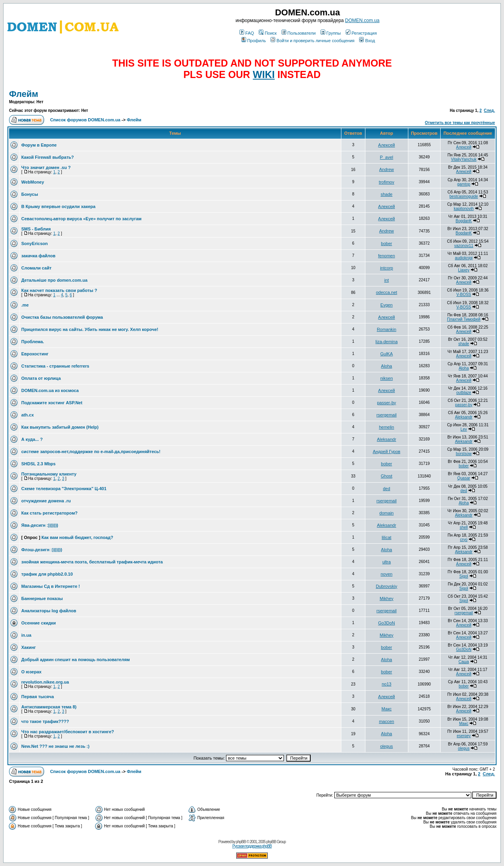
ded (386, 489)
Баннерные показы (42, 598)
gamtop (464, 184)
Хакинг (29, 647)
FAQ (247, 33)
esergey (464, 736)
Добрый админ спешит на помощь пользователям (76, 660)
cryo (464, 540)
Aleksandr (463, 417)
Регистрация (361, 33)
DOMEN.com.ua (362, 20)
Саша (463, 662)
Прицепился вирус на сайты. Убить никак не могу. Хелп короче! (90, 329)
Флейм (24, 94)
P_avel (387, 157)
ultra (386, 562)
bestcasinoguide (464, 196)
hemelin (386, 427)
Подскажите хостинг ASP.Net (52, 403)
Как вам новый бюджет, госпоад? (77, 537)
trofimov (386, 182)
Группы (331, 33)
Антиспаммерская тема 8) (49, 707)
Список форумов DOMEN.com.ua (85, 120)
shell (464, 527)
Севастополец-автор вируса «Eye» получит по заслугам (81, 219)
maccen (386, 721)
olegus (386, 746)
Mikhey (386, 598)
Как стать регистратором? (49, 513)
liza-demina (387, 342)
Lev (464, 429)
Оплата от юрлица (41, 378)
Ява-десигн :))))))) (40, 525)
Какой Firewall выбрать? (48, 157)
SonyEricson (34, 243)
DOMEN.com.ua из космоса (50, 390)
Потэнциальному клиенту (49, 474)
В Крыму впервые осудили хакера (58, 206)
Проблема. (33, 342)
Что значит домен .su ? (46, 167)
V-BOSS (464, 295)
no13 (386, 684)
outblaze (464, 393)
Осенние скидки (39, 623)
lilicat (386, 537)
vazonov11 (463, 246)
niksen (387, 378)
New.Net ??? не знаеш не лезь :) (55, 746)
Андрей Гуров (387, 452)
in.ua (26, 635)
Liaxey (464, 270)
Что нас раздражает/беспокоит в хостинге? (68, 732)
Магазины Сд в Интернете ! (51, 586)
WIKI (264, 74)
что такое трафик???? (45, 721)
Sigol (464, 576)
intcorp (386, 268)
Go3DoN (386, 623)
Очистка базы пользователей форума (62, 317)
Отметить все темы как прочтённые (460, 123)
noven (387, 574)
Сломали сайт (36, 268)
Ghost (386, 476)
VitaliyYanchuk (464, 159)
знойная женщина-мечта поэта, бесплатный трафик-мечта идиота (92, 562)
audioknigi (464, 258)
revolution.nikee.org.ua (45, 682)
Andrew (386, 169)
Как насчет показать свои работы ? (59, 290)
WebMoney (33, 182)
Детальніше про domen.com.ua (54, 280)
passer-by (387, 403)
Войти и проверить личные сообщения (312, 41)
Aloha (387, 366)
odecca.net (387, 292)
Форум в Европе (39, 145)
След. (489, 111)
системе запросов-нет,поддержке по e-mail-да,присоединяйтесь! (91, 452)
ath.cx (28, 415)
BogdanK (464, 221)
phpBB (241, 842)
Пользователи (299, 33)
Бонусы (30, 194)
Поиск (268, 33)
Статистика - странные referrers (55, 366)
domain (387, 513)
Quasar (464, 478)
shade (387, 194)
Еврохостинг (35, 354)
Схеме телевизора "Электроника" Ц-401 (64, 489)
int (387, 280)
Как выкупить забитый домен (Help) (60, 427)
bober (387, 243)
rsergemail (386, 415)
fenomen (386, 256)
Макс (387, 709)
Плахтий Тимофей (464, 319)
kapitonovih (464, 209)
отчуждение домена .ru (46, 501)
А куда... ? (32, 439)
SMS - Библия (36, 229)
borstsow (464, 454)
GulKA (387, 354)
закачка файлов (38, 256)
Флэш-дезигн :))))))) (42, 550)
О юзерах (31, 672)
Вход (367, 41)
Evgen (386, 305)
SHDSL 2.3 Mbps (38, 464)
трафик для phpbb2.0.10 (47, 574)
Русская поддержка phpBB (252, 846)
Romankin (387, 329)
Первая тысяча (38, 697)
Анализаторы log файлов (49, 611)
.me (25, 305)
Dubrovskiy (386, 586)
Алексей (386, 145)
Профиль (254, 41)
